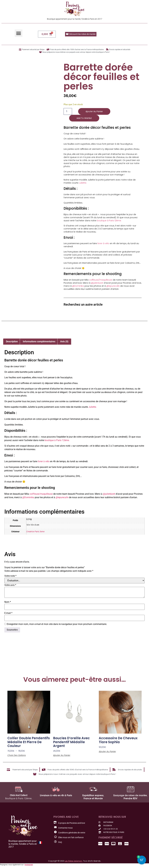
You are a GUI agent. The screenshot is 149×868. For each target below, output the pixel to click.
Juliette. (83, 183)
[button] (19, 33)
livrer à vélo (103, 243)
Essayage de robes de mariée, (130, 795)
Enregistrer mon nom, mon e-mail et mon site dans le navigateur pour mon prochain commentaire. (57, 624)
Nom (8, 602)
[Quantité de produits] (68, 111)
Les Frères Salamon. (74, 861)
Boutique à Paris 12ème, (19, 798)
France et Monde (93, 798)
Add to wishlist (84, 118)
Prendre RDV (130, 798)
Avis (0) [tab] (64, 342)
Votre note (10, 576)
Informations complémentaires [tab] (39, 342)
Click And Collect (19, 795)
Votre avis (10, 585)
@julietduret (97, 283)
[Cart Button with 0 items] (142, 861)
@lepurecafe (113, 286)
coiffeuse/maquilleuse (101, 280)
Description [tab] (12, 342)
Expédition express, (93, 795)
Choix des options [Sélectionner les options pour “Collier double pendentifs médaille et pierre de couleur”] (17, 755)
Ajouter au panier (94, 111)
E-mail (8, 613)
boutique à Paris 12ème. (109, 221)
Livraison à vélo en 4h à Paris (56, 795)
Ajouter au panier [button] (62, 755)
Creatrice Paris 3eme (35, 532)
